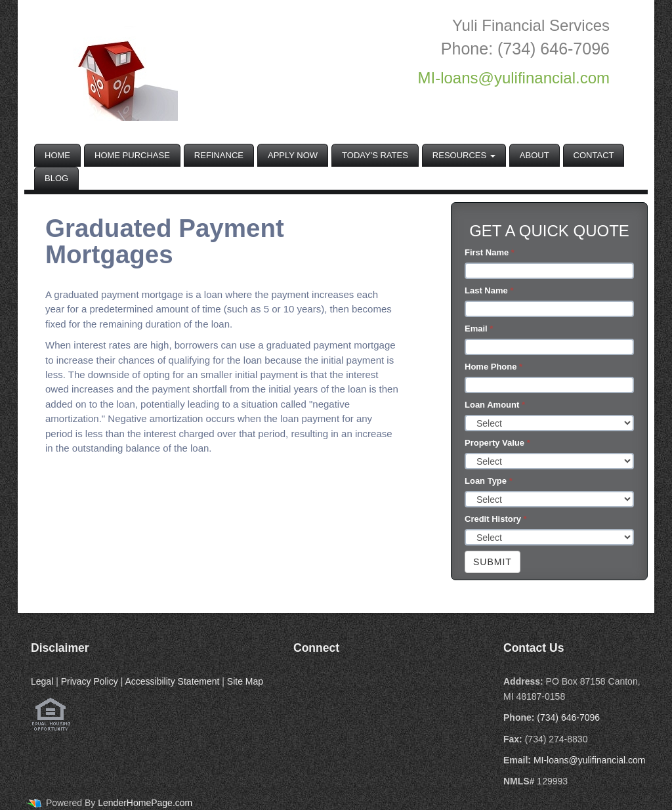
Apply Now (293, 155)
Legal (42, 681)
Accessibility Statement (172, 681)
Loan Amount (495, 405)
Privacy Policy (90, 681)
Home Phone (493, 367)
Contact (594, 155)
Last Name (489, 290)
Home (57, 155)
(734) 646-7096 (568, 717)
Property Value (497, 443)
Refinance (219, 155)
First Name (490, 252)
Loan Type (489, 481)
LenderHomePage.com (145, 803)
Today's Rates (375, 155)
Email (479, 329)
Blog (56, 178)
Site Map (245, 681)
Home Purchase (132, 155)
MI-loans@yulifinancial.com (590, 760)
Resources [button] (464, 155)
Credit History (496, 519)
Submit (493, 562)
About (535, 155)
